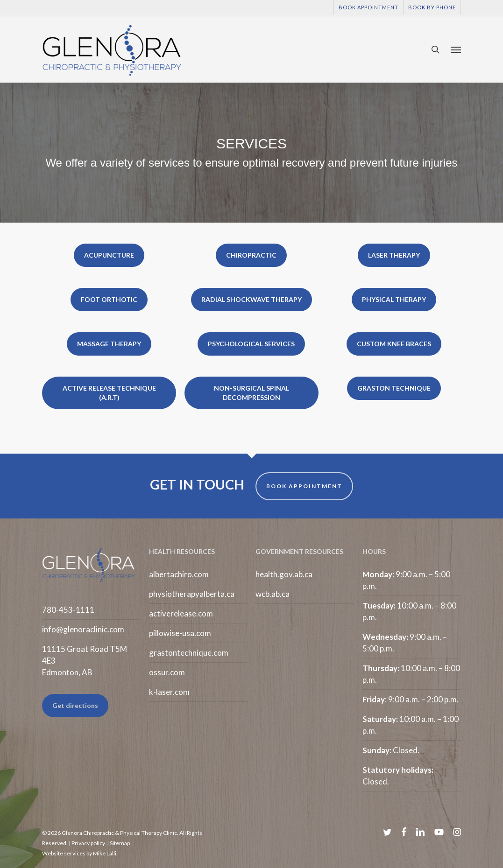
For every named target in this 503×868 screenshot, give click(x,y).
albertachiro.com (179, 574)
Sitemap (120, 843)
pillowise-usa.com (180, 633)
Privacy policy (88, 843)
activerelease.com (181, 613)
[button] (456, 49)
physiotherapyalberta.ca (192, 594)
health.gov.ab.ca (284, 574)
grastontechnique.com (189, 653)
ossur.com (167, 672)
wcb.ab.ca (273, 594)
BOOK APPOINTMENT (304, 486)
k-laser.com (169, 692)
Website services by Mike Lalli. (80, 853)
